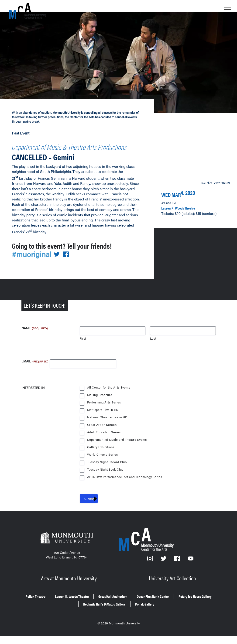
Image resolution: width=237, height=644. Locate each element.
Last (153, 352)
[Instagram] (150, 573)
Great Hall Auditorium (137, 607)
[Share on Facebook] (69, 267)
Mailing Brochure (100, 408)
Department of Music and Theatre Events (118, 453)
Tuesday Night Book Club (106, 483)
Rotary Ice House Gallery (69, 614)
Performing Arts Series (104, 415)
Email (30, 375)
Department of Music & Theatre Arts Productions (71, 147)
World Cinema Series (103, 468)
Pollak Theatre (41, 607)
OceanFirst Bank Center (187, 607)
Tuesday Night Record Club (108, 475)
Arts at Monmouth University (70, 590)
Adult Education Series (104, 445)
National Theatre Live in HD (108, 430)
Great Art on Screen (102, 438)
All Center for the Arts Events (109, 401)
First (83, 352)
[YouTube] (191, 573)
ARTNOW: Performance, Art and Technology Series (125, 490)
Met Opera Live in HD (103, 423)
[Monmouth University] (67, 552)
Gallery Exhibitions (101, 460)
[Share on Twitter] (59, 267)
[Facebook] (178, 573)
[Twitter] (164, 573)
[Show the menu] (227, 8)
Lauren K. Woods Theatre (184, 210)
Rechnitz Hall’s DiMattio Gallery (128, 614)
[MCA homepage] (28, 11)
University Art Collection (173, 590)
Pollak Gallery (178, 614)
